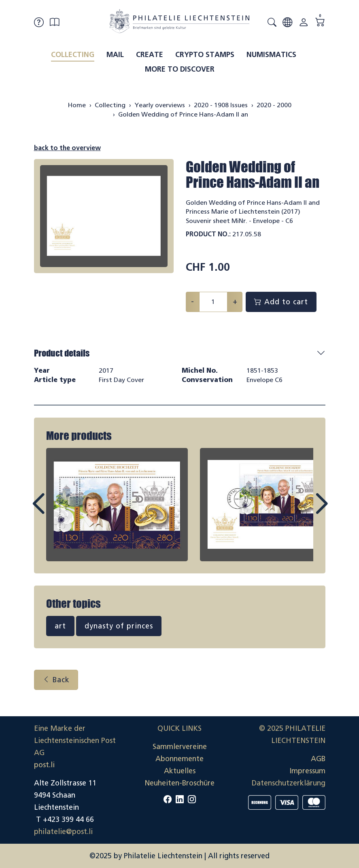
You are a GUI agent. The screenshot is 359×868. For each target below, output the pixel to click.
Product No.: (208, 234)
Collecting (73, 55)
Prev (57, 511)
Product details (62, 353)
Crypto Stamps (205, 55)
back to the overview (67, 148)
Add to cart (281, 302)
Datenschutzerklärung (289, 783)
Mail (115, 55)
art (60, 626)
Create (150, 55)
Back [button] (56, 680)
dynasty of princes (119, 626)
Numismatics (271, 55)
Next (303, 511)
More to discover (180, 69)
